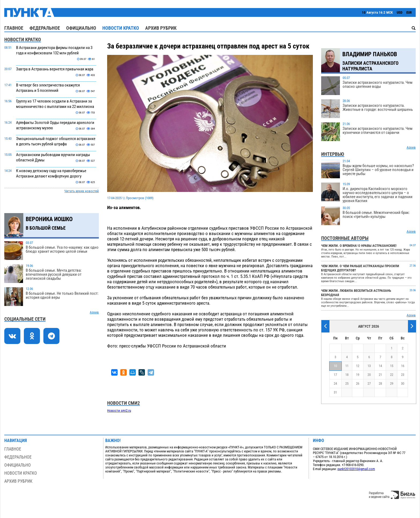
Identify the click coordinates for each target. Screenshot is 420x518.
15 (392, 366)
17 (335, 375)
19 (358, 375)
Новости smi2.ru (119, 411)
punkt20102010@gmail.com (356, 469)
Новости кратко (121, 28)
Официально (81, 28)
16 (403, 366)
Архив (94, 312)
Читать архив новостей (82, 191)
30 (403, 383)
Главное (14, 28)
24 (335, 383)
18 (347, 375)
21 (380, 375)
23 (403, 375)
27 (369, 383)
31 (335, 392)
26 (358, 383)
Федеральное (45, 28)
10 (335, 366)
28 (380, 383)
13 (369, 366)
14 (380, 366)
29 (392, 383)
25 (347, 383)
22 (392, 375)
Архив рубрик (161, 28)
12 (358, 366)
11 (347, 366)
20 (369, 375)
